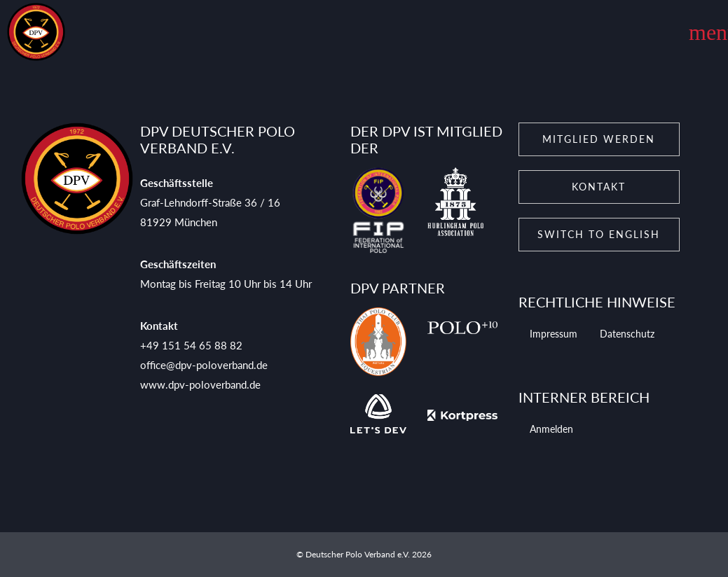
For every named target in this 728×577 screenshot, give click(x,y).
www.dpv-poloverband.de (200, 384)
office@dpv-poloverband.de (204, 365)
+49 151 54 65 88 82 (191, 345)
